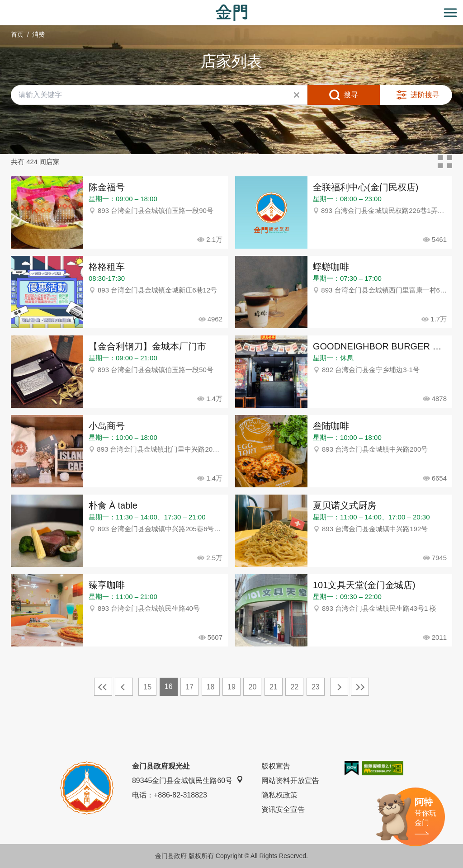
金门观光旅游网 (231, 13)
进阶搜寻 (425, 95)
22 (294, 687)
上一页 (124, 687)
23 (316, 687)
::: (3, 5)
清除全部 (297, 95)
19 (231, 687)
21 (274, 687)
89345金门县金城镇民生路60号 (188, 780)
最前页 (103, 687)
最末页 (360, 687)
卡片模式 (445, 162)
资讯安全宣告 (283, 809)
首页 (17, 34)
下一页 (339, 687)
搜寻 (351, 95)
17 (189, 687)
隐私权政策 (279, 795)
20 (253, 687)
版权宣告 (276, 766)
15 (147, 687)
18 (211, 687)
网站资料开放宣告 (290, 781)
